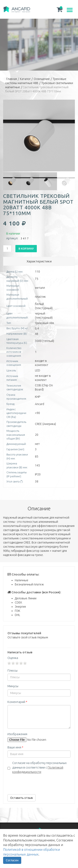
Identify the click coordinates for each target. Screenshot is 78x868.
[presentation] (39, 783)
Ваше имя (15, 747)
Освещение (42, 79)
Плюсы (12, 670)
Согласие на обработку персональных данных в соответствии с (39, 767)
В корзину (26, 249)
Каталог (25, 79)
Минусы (13, 686)
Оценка (13, 658)
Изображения (17, 734)
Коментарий (17, 702)
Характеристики (39, 261)
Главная (12, 79)
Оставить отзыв (22, 798)
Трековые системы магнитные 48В (36, 81)
